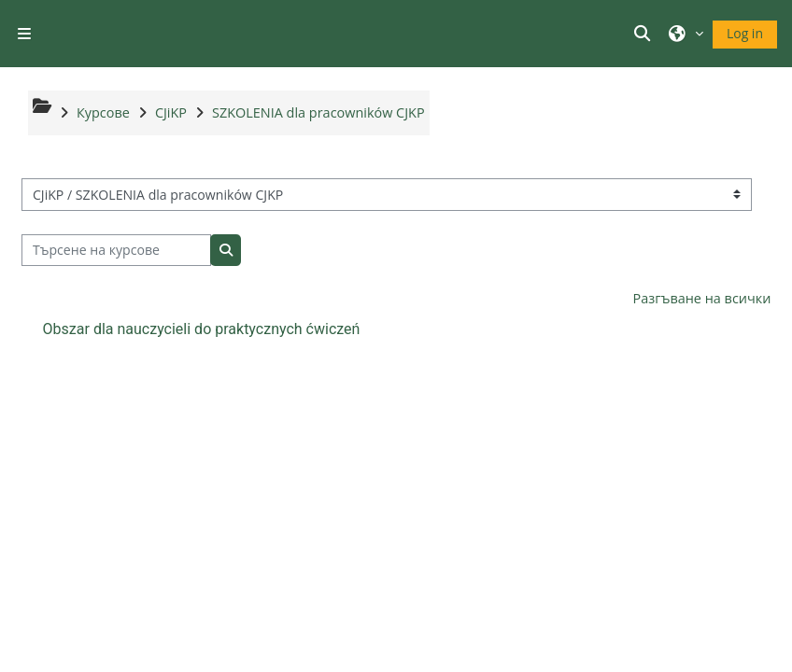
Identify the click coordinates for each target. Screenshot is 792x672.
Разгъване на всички (702, 298)
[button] (645, 34)
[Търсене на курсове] (117, 251)
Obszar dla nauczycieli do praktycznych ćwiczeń (202, 329)
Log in (745, 33)
